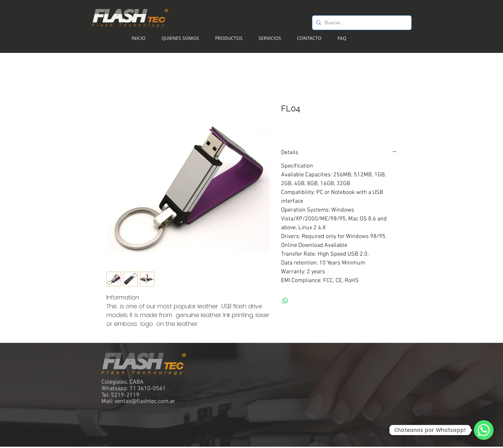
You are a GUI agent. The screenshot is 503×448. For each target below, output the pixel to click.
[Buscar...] (361, 23)
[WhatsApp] (484, 430)
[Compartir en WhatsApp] (285, 301)
